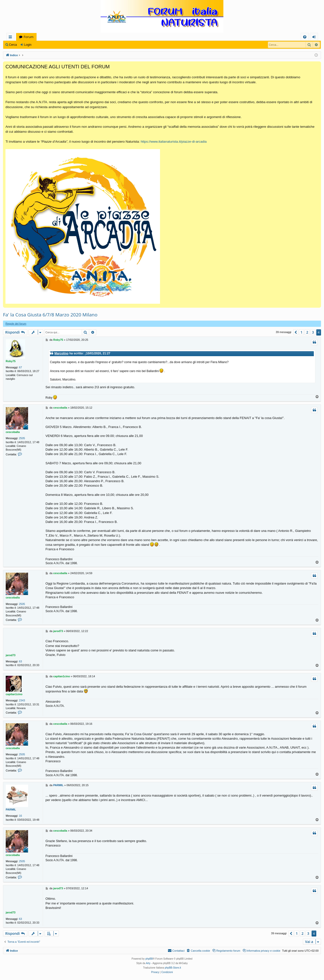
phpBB (149, 959)
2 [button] (307, 332)
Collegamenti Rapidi (11, 38)
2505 (22, 438)
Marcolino (61, 353)
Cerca (13, 45)
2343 (22, 700)
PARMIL (11, 810)
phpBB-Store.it (173, 968)
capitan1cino (14, 694)
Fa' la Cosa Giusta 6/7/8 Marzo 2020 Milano (50, 315)
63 (20, 661)
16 (20, 816)
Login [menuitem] (315, 38)
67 (20, 367)
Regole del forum (16, 324)
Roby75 (11, 361)
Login (28, 45)
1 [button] (301, 332)
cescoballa (13, 432)
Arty (148, 963)
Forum (29, 37)
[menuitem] (305, 37)
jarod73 (11, 655)
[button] (296, 332)
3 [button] (313, 332)
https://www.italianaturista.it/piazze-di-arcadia (174, 142)
